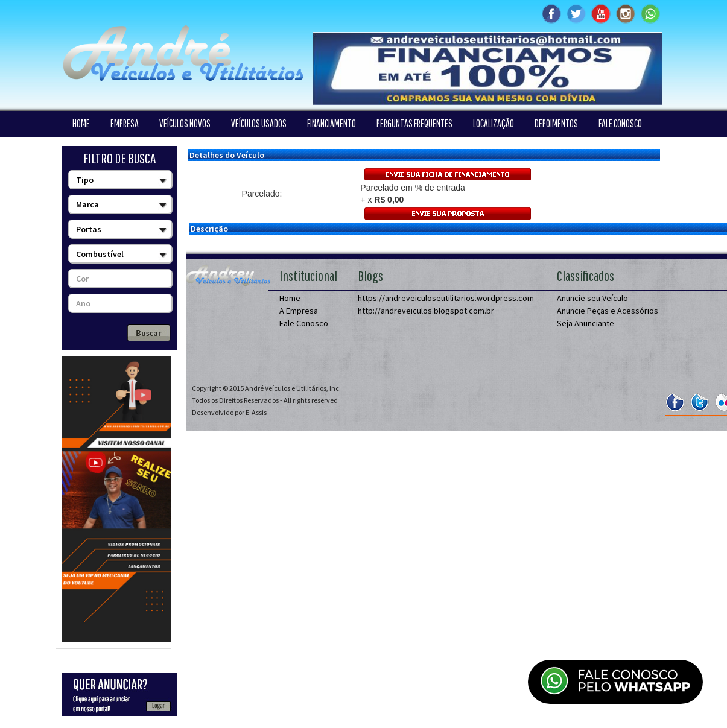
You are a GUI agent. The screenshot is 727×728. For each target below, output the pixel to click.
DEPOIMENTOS (556, 123)
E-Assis (256, 412)
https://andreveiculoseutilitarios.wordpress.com (446, 298)
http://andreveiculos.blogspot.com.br (426, 311)
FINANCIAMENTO (332, 123)
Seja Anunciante (586, 323)
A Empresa (299, 311)
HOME (81, 123)
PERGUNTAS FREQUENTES (414, 123)
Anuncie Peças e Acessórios (608, 311)
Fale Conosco (304, 323)
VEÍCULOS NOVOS (185, 123)
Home (290, 298)
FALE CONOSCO (620, 123)
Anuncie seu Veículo (592, 298)
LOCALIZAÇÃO (494, 123)
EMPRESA (125, 123)
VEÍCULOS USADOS (259, 123)
